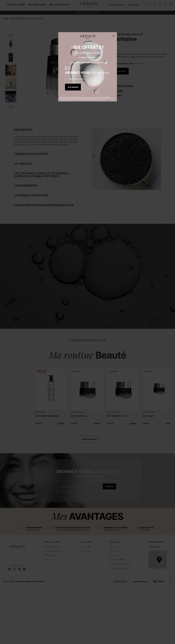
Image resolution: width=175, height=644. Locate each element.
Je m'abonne (73, 87)
